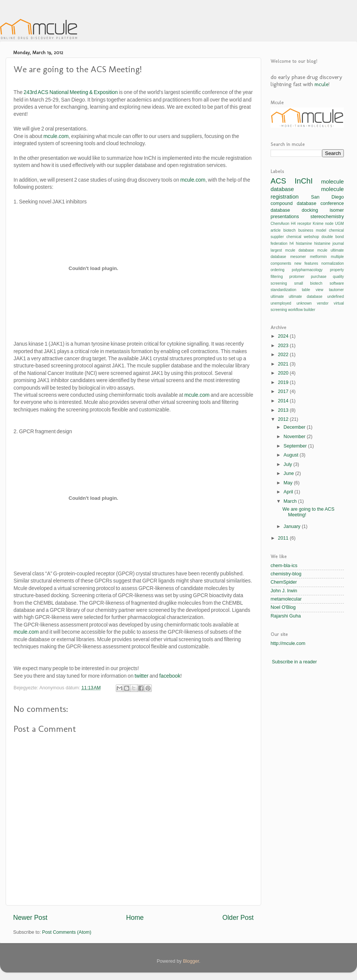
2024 (284, 336)
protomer (297, 277)
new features (306, 263)
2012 (284, 419)
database (280, 210)
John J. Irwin (284, 591)
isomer (337, 210)
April (289, 492)
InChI (304, 181)
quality (338, 277)
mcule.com (56, 136)
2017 (284, 391)
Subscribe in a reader (295, 662)
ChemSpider (284, 582)
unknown (304, 303)
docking (310, 210)
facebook (170, 676)
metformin (318, 257)
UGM (339, 224)
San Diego (328, 197)
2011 (284, 538)
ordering (278, 270)
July (289, 464)
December (295, 427)
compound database (293, 203)
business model (312, 230)
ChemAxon (280, 224)
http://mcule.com (288, 643)
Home (135, 918)
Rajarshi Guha (286, 616)
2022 (284, 355)
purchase (318, 277)
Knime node (323, 224)
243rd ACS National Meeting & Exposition (71, 92)
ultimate (277, 297)
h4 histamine (301, 243)
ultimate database (306, 297)
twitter (141, 676)
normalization (333, 263)
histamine (322, 243)
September (296, 446)
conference (332, 203)
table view (312, 290)
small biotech (308, 283)
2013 (284, 410)
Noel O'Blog (283, 607)
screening (279, 283)
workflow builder (302, 310)
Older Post (238, 918)
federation (279, 243)
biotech (290, 230)
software (337, 283)
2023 (284, 346)
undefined (336, 297)
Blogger (191, 961)
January (293, 526)
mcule (321, 84)
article (276, 230)
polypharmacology (307, 270)
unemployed (281, 303)
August (292, 455)
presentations (285, 217)
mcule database (300, 250)
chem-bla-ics (284, 566)
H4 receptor (301, 224)
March (291, 501)
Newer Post (30, 918)
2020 (284, 373)
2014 (284, 401)
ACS (278, 181)
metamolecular (286, 599)
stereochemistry (327, 217)
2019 (284, 382)
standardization (283, 290)
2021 (284, 364)
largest (276, 250)
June (290, 473)
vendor (323, 303)
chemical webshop (303, 237)
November (295, 437)
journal (338, 243)
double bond (333, 237)
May (289, 483)
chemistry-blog (286, 574)
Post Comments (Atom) (67, 932)
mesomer (298, 257)
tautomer (336, 290)
